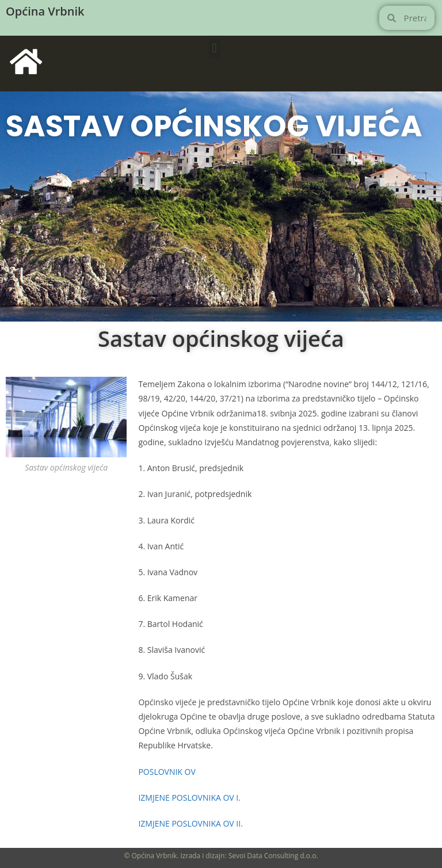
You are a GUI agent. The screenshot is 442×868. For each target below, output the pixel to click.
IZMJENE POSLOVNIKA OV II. (190, 823)
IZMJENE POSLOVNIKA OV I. (189, 798)
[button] (214, 48)
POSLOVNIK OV (167, 772)
